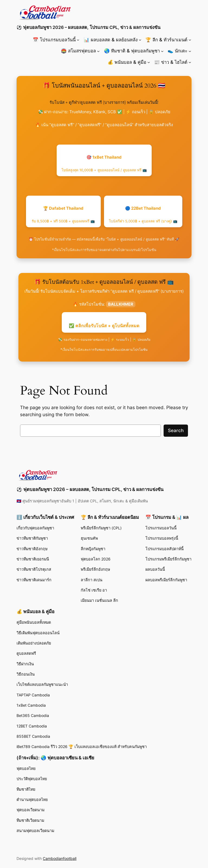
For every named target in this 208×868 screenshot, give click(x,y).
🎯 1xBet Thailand (104, 163)
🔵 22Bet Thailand (143, 214)
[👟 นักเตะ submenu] (190, 51)
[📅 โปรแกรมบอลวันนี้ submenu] (78, 40)
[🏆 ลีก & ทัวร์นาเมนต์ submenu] (190, 40)
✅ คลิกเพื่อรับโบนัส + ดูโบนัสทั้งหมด (104, 326)
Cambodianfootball (60, 858)
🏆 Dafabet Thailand (63, 214)
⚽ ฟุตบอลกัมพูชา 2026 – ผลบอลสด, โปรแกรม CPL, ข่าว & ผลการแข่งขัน (88, 27)
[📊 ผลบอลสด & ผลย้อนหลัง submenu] (140, 40)
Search (176, 430)
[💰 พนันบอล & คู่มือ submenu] (149, 62)
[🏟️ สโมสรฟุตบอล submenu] (98, 51)
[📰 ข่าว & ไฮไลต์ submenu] (190, 62)
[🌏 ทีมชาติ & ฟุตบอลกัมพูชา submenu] (162, 51)
